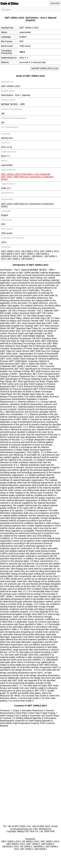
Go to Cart (55, 3)
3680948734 (45, 829)
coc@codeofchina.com (21, 829)
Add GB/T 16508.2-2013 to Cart (45, 68)
